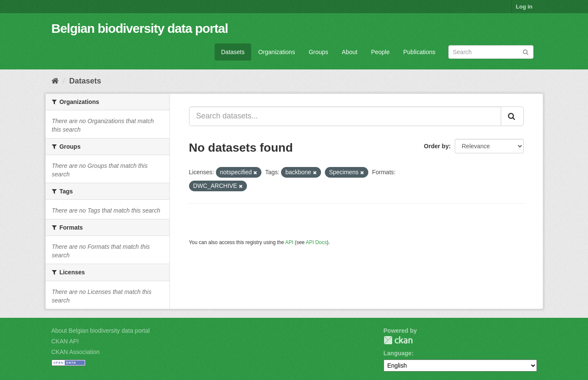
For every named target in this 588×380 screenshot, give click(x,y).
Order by (436, 146)
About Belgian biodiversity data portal (101, 331)
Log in (524, 7)
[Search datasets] (491, 52)
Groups (318, 52)
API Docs (316, 242)
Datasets (233, 52)
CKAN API (65, 341)
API (289, 242)
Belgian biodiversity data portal (140, 28)
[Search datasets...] (345, 116)
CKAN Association (76, 352)
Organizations (277, 52)
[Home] (55, 81)
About (350, 52)
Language (398, 353)
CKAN (398, 340)
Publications (419, 52)
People (380, 52)
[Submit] (526, 51)
